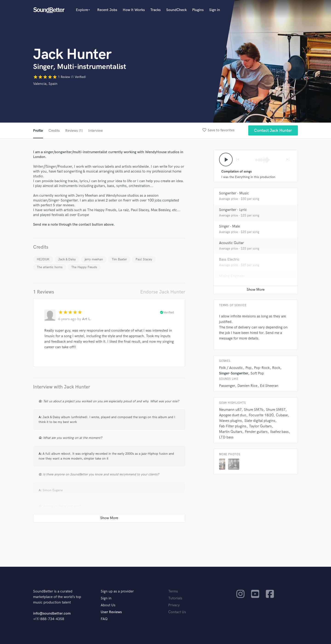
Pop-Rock (262, 368)
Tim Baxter (119, 259)
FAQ (104, 619)
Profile (38, 131)
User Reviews (111, 612)
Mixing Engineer (232, 276)
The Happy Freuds (84, 267)
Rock (276, 368)
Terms (173, 591)
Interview (96, 131)
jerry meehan (94, 259)
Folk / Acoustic (231, 368)
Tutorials (175, 598)
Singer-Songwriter (234, 374)
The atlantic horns (50, 267)
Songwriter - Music (234, 194)
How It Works (134, 10)
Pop (248, 368)
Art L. (87, 319)
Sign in (215, 10)
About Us (108, 605)
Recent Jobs (107, 10)
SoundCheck (176, 10)
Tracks (156, 10)
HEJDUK (43, 259)
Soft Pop (257, 374)
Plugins (198, 10)
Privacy (174, 605)
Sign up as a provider (117, 591)
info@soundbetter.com (52, 614)
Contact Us (177, 612)
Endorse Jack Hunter (163, 292)
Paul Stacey (144, 259)
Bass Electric (229, 260)
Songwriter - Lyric (233, 210)
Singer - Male (230, 227)
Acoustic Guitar (231, 243)
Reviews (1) (74, 131)
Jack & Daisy (67, 259)
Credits (54, 131)
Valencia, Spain (45, 84)
